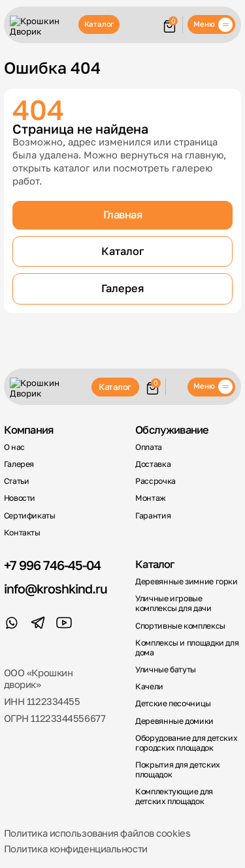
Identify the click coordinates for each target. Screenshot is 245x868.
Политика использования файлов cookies (97, 833)
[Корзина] (170, 25)
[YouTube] (64, 623)
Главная (123, 215)
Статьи (17, 481)
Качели (149, 687)
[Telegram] (38, 623)
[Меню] (211, 24)
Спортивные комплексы (180, 626)
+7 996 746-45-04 (52, 565)
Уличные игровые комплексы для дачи (173, 604)
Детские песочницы (173, 704)
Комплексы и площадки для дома (187, 648)
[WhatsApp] (12, 623)
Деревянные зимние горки (187, 582)
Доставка (153, 464)
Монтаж (151, 498)
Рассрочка (155, 481)
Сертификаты (30, 516)
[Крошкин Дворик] (42, 26)
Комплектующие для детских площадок (174, 797)
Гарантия (153, 516)
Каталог (99, 24)
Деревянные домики (174, 721)
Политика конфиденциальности (76, 849)
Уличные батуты (166, 670)
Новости (20, 498)
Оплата (149, 447)
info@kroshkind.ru (56, 589)
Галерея (122, 288)
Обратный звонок (176, 387)
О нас (14, 447)
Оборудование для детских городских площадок (186, 743)
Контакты (22, 533)
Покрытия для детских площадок (178, 770)
